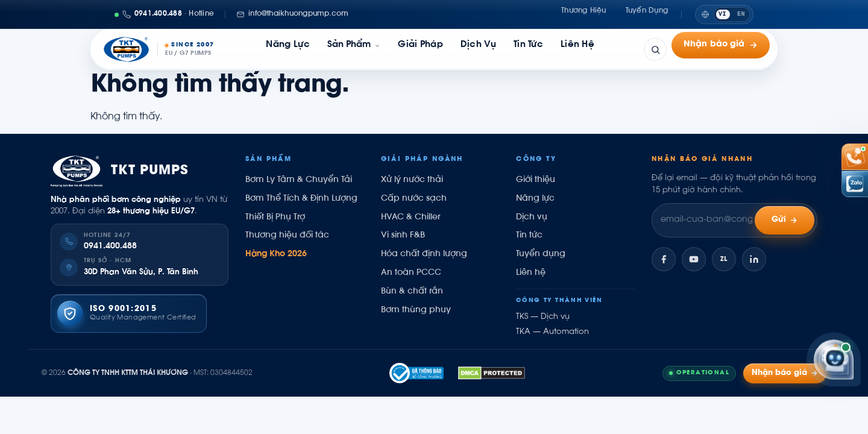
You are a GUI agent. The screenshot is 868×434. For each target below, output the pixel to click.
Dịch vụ (478, 49)
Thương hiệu (584, 14)
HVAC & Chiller (410, 218)
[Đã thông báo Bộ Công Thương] (417, 373)
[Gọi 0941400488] (164, 14)
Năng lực (288, 49)
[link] (354, 49)
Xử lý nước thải (412, 180)
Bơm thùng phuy (416, 310)
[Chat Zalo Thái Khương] (855, 184)
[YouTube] (694, 259)
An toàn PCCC (411, 273)
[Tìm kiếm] (655, 49)
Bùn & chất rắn (412, 292)
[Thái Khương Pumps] (159, 49)
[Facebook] (664, 259)
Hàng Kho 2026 (276, 254)
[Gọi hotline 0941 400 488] (855, 157)
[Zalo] (724, 259)
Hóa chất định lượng (424, 254)
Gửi (785, 220)
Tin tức (528, 49)
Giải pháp (420, 49)
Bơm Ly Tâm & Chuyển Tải (299, 180)
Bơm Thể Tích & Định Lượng (301, 199)
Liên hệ (577, 49)
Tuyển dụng (647, 14)
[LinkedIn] (754, 259)
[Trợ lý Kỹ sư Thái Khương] (834, 360)
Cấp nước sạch (414, 199)
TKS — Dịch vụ (543, 317)
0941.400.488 (110, 247)
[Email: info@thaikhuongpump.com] (292, 14)
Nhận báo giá (721, 49)
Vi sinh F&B (403, 236)
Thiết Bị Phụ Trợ (275, 218)
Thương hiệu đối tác (287, 236)
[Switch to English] (724, 14)
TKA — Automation (552, 332)
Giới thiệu (536, 180)
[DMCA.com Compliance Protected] (492, 373)
